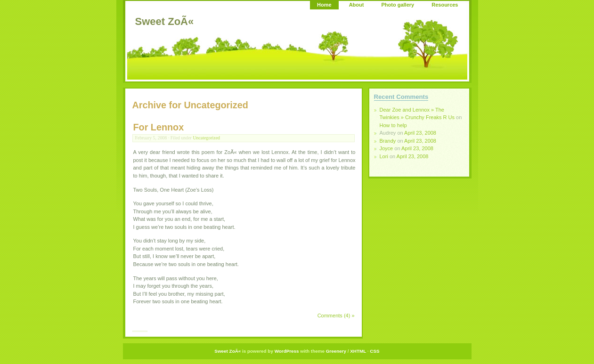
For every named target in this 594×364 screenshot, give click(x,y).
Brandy (388, 141)
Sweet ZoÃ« (165, 21)
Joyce (387, 148)
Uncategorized (206, 138)
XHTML (358, 351)
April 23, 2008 (420, 133)
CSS (374, 351)
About (357, 5)
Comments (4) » (336, 315)
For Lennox (159, 127)
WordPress (287, 351)
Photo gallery (398, 5)
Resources (445, 5)
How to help (393, 125)
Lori (384, 156)
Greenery (336, 351)
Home (324, 5)
